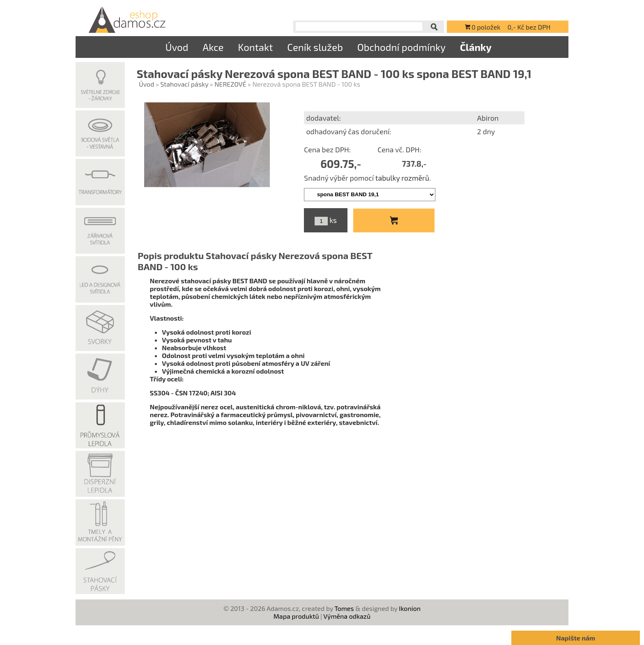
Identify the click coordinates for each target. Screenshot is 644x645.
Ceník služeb (315, 47)
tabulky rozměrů (402, 178)
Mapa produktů (296, 616)
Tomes (344, 608)
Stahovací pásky (184, 84)
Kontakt (255, 47)
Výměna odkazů (347, 616)
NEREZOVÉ (230, 84)
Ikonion (410, 608)
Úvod (177, 47)
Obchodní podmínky (401, 47)
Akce (213, 47)
